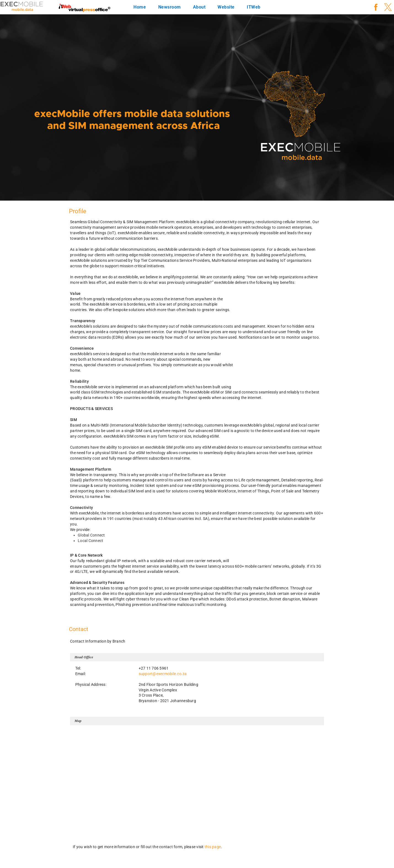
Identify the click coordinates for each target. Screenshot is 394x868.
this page (213, 847)
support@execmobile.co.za (163, 674)
